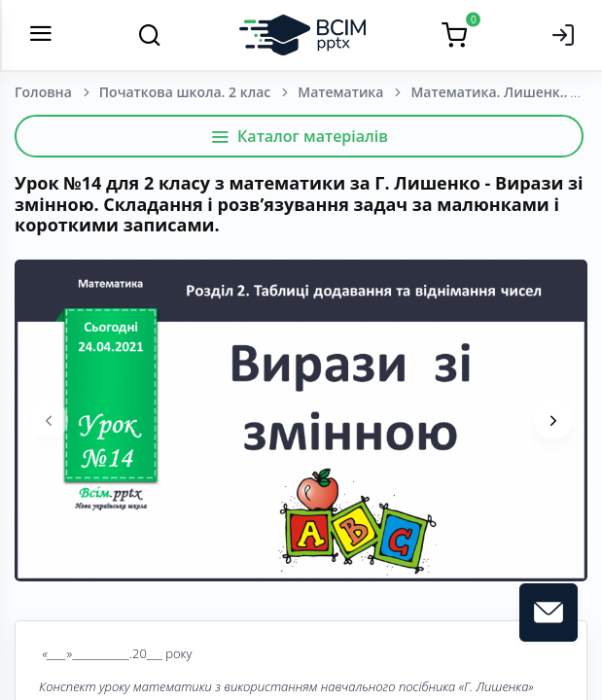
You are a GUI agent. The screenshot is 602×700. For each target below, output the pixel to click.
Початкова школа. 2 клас (185, 92)
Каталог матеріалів (299, 136)
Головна (43, 92)
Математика (340, 92)
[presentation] (49, 420)
